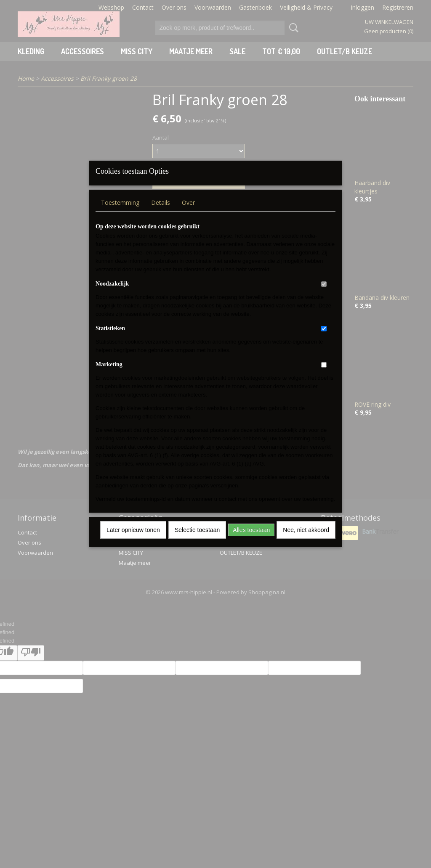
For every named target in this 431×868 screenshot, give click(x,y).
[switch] (324, 295)
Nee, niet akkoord (306, 541)
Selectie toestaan (197, 541)
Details (161, 213)
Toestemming (120, 213)
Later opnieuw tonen (133, 541)
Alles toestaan (251, 541)
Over (188, 213)
